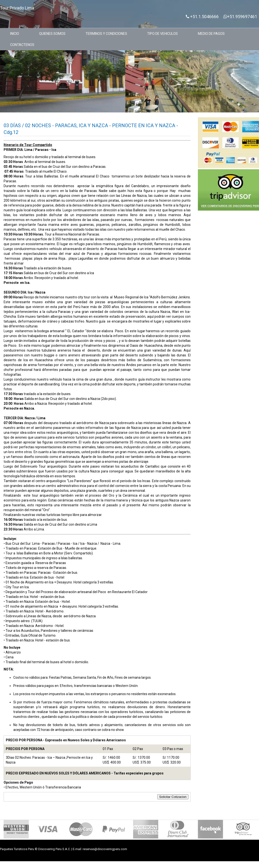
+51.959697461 (240, 17)
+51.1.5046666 (202, 17)
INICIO (15, 34)
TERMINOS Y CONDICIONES (106, 34)
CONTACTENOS (22, 45)
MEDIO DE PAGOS (211, 34)
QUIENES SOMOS (52, 34)
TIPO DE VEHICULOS (162, 34)
